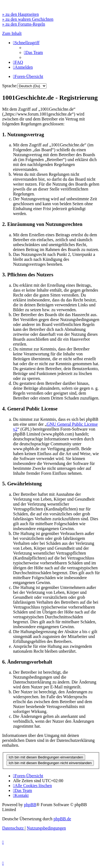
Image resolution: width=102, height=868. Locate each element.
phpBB (30, 805)
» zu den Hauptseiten (21, 14)
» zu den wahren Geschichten (28, 19)
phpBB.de (62, 819)
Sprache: (10, 86)
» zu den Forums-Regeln (24, 24)
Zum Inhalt (12, 33)
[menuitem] (33, 52)
